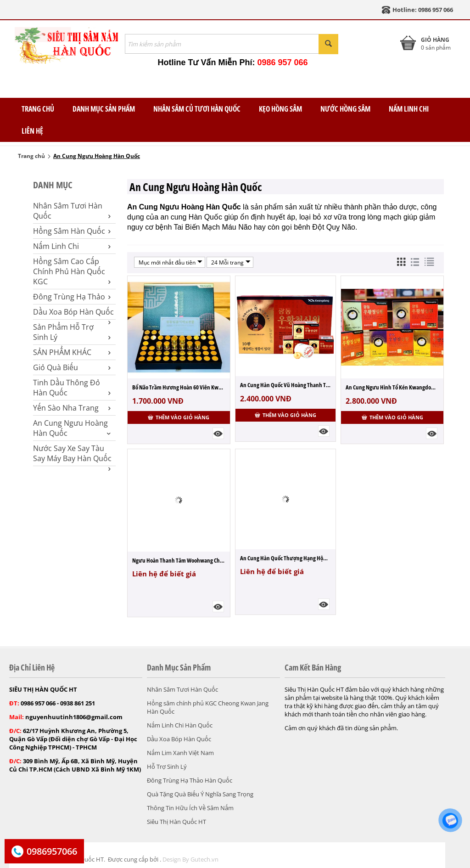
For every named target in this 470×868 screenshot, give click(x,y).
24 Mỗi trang (231, 262)
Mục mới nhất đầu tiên (171, 262)
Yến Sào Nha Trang (72, 408)
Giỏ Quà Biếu (72, 367)
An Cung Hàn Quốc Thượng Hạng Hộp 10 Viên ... (285, 558)
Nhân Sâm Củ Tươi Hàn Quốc (197, 109)
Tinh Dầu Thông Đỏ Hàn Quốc (72, 388)
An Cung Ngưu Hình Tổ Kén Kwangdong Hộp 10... (392, 387)
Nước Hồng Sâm (345, 109)
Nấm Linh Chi (409, 109)
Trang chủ (31, 156)
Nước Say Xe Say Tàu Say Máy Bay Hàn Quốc (72, 453)
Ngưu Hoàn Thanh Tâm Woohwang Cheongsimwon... (179, 560)
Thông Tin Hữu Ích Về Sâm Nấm (190, 808)
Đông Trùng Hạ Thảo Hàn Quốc (190, 780)
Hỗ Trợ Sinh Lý (167, 767)
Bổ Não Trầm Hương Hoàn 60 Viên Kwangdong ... (179, 387)
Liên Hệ (32, 131)
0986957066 (52, 851)
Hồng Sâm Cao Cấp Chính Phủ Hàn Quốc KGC (72, 271)
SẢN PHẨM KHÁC (72, 352)
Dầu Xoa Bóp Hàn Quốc (73, 312)
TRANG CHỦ (38, 109)
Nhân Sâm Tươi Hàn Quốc (72, 211)
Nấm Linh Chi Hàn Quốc (180, 725)
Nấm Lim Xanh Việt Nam (180, 753)
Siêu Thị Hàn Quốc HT (176, 822)
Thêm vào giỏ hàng (179, 417)
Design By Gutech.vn (190, 859)
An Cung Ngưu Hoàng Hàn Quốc (72, 428)
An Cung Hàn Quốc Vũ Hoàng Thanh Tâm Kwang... (285, 385)
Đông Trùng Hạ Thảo (72, 297)
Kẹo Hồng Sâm (280, 109)
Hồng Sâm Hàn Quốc (72, 231)
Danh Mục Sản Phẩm (104, 109)
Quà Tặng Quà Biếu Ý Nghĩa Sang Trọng (200, 794)
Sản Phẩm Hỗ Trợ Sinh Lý (72, 332)
